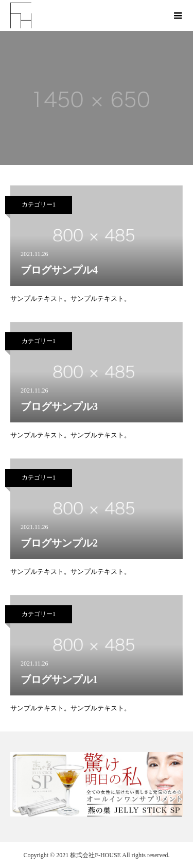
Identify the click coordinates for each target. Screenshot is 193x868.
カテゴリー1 (39, 205)
